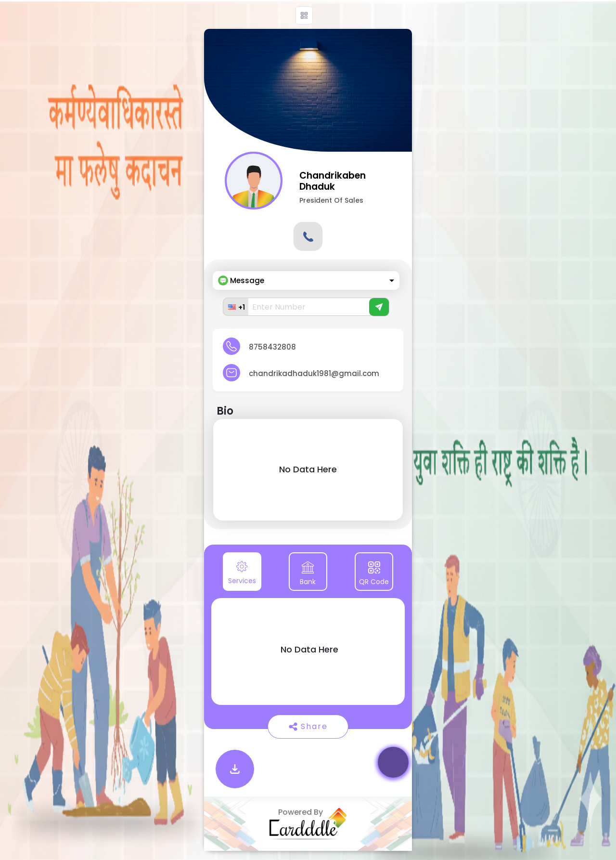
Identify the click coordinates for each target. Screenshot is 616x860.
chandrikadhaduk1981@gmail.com (314, 373)
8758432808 (272, 347)
